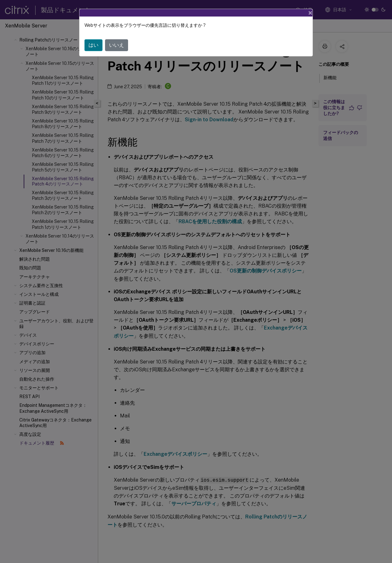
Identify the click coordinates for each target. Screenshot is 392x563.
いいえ (117, 45)
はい (93, 45)
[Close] (310, 13)
